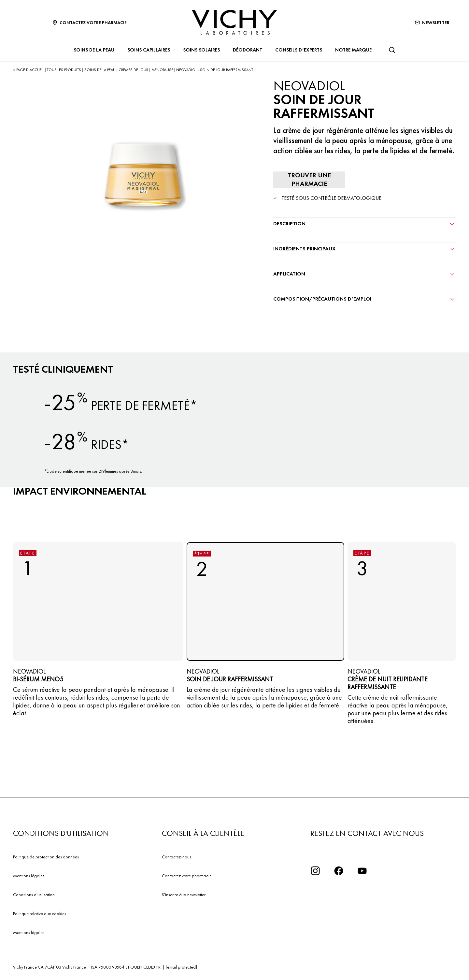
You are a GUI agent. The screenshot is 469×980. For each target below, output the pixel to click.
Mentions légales (29, 876)
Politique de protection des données (46, 857)
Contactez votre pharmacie (187, 876)
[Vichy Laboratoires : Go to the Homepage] (234, 22)
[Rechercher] (392, 50)
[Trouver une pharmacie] (309, 180)
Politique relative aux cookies (40, 913)
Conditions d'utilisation (34, 895)
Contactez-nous (177, 857)
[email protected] (181, 967)
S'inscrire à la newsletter (184, 895)
